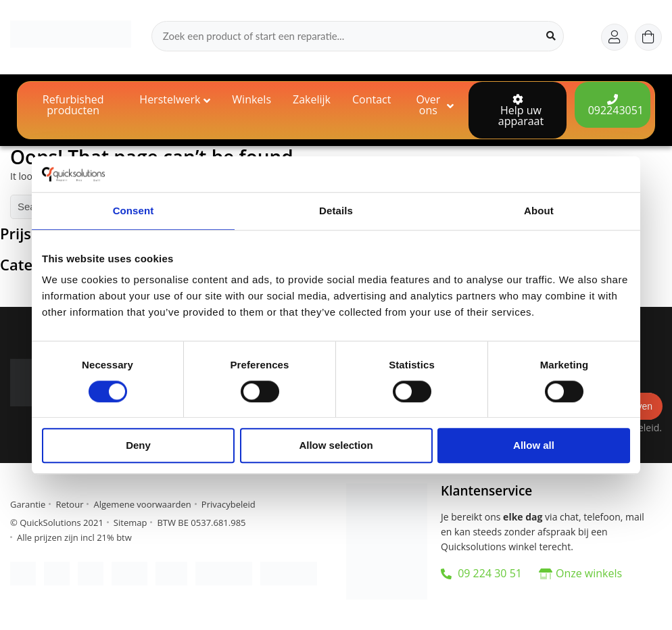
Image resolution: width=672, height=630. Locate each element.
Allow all (534, 446)
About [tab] (539, 211)
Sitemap (130, 523)
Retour (69, 504)
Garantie (28, 504)
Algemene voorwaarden (142, 504)
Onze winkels (589, 573)
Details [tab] (336, 211)
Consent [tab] (134, 211)
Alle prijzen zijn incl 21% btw (74, 537)
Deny (138, 446)
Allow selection (336, 446)
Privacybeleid (229, 504)
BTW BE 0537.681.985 (201, 523)
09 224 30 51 (481, 573)
